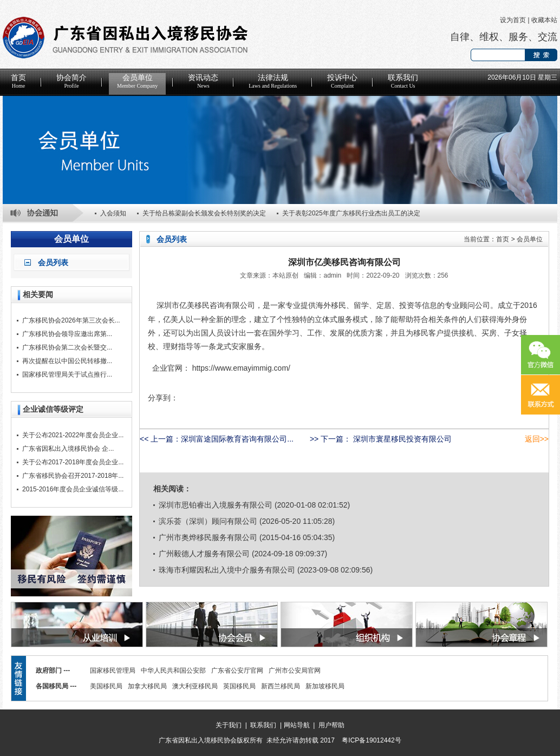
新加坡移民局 (325, 686)
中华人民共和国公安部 (173, 670)
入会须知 (113, 213)
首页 (18, 81)
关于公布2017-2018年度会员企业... (73, 462)
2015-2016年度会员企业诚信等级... (73, 489)
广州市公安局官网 (295, 670)
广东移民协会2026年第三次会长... (71, 320)
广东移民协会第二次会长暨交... (67, 347)
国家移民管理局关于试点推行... (67, 374)
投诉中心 (342, 81)
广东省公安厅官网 (237, 670)
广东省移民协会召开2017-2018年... (73, 476)
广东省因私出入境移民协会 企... (68, 449)
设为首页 (513, 20)
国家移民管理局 (113, 670)
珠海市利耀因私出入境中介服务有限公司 (227, 570)
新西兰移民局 (281, 686)
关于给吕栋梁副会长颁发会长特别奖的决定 (204, 213)
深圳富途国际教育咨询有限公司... (237, 439)
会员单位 (137, 81)
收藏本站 (544, 20)
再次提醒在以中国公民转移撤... (67, 361)
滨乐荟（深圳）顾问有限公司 (208, 521)
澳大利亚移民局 (195, 686)
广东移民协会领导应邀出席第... (67, 334)
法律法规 (273, 81)
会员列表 (53, 262)
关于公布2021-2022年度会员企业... (73, 435)
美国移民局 (106, 686)
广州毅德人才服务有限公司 (204, 554)
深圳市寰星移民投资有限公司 (401, 439)
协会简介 (71, 81)
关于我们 (229, 725)
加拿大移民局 (147, 686)
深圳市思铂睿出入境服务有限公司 (216, 505)
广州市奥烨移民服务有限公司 (208, 537)
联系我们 (403, 81)
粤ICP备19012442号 (371, 740)
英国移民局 (239, 686)
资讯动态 (203, 81)
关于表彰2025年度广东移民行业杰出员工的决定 (351, 213)
